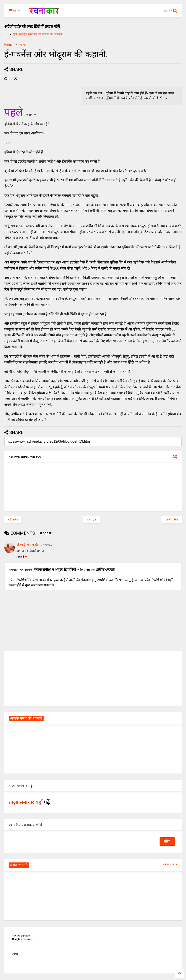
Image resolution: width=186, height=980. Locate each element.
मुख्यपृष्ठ (92, 520)
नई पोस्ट (13, 520)
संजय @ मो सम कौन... (29, 545)
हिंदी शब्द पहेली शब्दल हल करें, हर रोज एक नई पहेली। (38, 34)
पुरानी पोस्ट (172, 520)
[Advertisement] (93, 678)
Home (8, 45)
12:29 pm (48, 545)
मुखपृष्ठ (15, 954)
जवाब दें (22, 557)
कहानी (24, 45)
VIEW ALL (170, 865)
